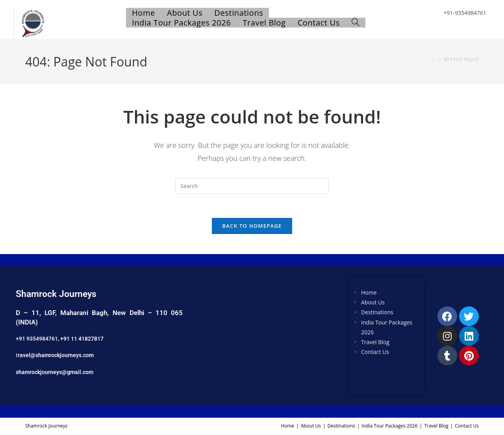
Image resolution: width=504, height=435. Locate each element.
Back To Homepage (252, 226)
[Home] (433, 59)
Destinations (377, 312)
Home (369, 292)
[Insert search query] (252, 186)
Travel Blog (375, 342)
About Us (373, 302)
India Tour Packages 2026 (389, 426)
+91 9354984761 (37, 339)
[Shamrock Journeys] (268, 336)
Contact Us (375, 352)
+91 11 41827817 (82, 339)
